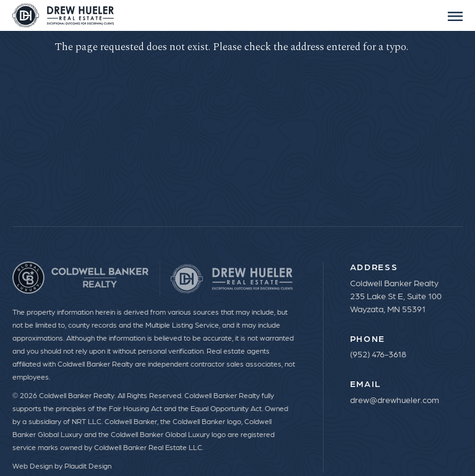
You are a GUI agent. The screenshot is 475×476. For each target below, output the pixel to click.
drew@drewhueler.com (395, 399)
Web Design (32, 465)
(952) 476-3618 (378, 354)
